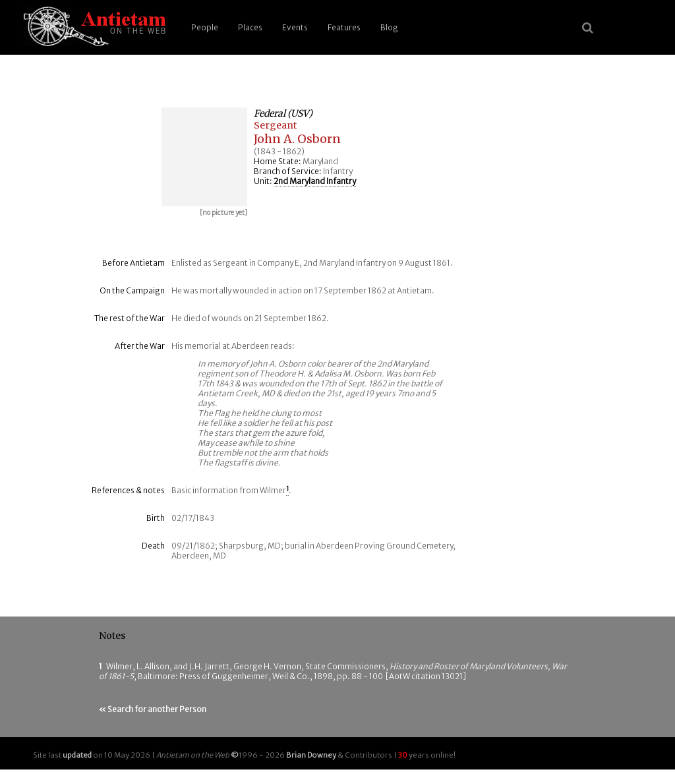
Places (250, 27)
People (205, 27)
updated (77, 755)
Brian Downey (311, 755)
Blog (389, 27)
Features (344, 27)
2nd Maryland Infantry (315, 181)
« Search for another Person (153, 709)
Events (295, 27)
